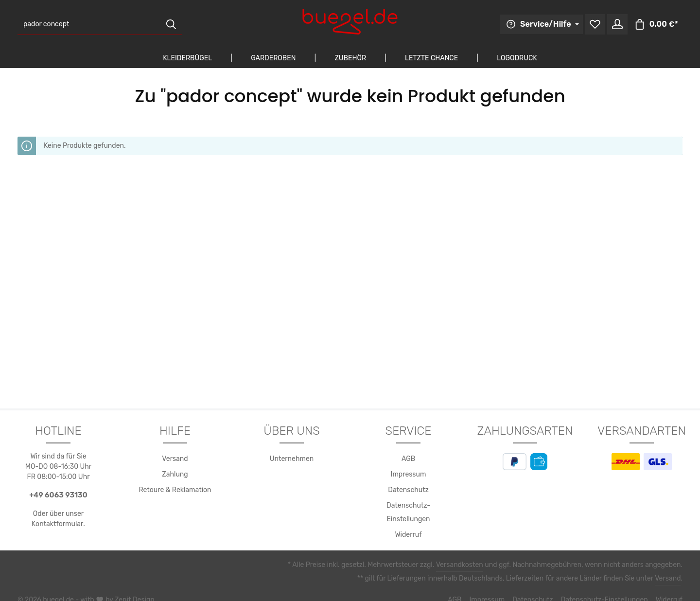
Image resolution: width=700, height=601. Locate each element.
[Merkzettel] (598, 25)
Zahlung (175, 475)
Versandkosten (469, 551)
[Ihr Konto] (621, 25)
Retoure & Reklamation (175, 490)
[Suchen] (171, 25)
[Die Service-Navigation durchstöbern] (546, 24)
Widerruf (409, 521)
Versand (175, 459)
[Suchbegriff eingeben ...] (89, 25)
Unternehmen (292, 459)
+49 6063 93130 (59, 495)
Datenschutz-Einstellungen (409, 506)
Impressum (408, 475)
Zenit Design (130, 586)
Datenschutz (408, 490)
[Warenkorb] (658, 25)
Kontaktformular (58, 524)
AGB (408, 459)
